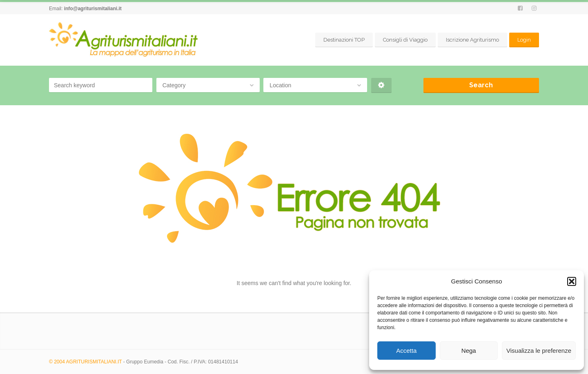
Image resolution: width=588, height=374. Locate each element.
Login (524, 40)
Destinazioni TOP (344, 40)
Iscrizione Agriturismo (472, 40)
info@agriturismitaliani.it (93, 9)
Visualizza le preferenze (539, 351)
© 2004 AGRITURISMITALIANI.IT (85, 362)
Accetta (406, 351)
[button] (572, 281)
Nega (469, 351)
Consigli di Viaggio (405, 40)
